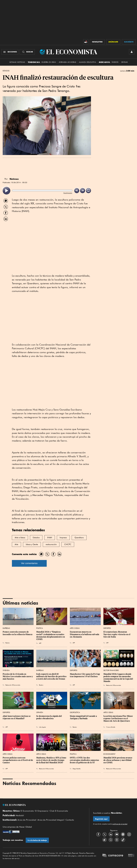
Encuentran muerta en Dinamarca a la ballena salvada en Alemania (85, 634)
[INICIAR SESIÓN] (132, 52)
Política (40, 628)
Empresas (6, 628)
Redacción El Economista (13, 685)
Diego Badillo (77, 769)
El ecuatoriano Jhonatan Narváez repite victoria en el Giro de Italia (117, 634)
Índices (115, 62)
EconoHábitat (109, 754)
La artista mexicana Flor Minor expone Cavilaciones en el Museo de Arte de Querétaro (118, 718)
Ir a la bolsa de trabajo (37, 840)
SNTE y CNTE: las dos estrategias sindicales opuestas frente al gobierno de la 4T (85, 760)
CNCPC (68, 544)
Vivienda (6, 670)
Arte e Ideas (20, 538)
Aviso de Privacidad (27, 820)
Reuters (8, 643)
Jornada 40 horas (67, 62)
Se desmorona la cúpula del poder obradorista (49, 717)
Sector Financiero (111, 670)
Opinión (40, 712)
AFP (40, 643)
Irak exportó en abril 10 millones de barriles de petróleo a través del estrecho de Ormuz (52, 676)
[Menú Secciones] (10, 52)
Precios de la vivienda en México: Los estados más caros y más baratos (18, 676)
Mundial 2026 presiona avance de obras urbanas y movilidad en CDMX (118, 760)
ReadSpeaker (68, 193)
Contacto (70, 820)
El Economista (27, 811)
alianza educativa (87, 62)
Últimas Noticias (17, 62)
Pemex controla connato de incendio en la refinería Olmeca (18, 633)
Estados (6, 71)
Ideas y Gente (32, 544)
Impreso (63, 538)
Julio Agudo (42, 727)
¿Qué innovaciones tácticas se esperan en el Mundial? (17, 717)
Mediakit (20, 815)
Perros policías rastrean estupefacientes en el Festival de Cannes (18, 760)
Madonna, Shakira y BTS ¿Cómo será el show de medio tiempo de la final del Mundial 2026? (51, 760)
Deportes (107, 628)
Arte (16, 544)
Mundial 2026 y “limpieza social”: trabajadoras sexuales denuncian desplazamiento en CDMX (51, 635)
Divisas (125, 62)
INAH (50, 538)
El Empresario (42, 811)
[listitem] (6, 191)
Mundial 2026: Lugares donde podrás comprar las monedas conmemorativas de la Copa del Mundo (118, 678)
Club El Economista (59, 811)
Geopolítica (75, 712)
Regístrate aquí (101, 819)
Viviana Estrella (111, 727)
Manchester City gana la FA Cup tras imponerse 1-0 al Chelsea (85, 675)
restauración (51, 544)
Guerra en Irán (49, 62)
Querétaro (79, 538)
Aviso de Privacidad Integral (51, 820)
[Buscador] (27, 52)
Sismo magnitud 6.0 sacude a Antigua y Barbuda (84, 717)
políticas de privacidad (120, 824)
